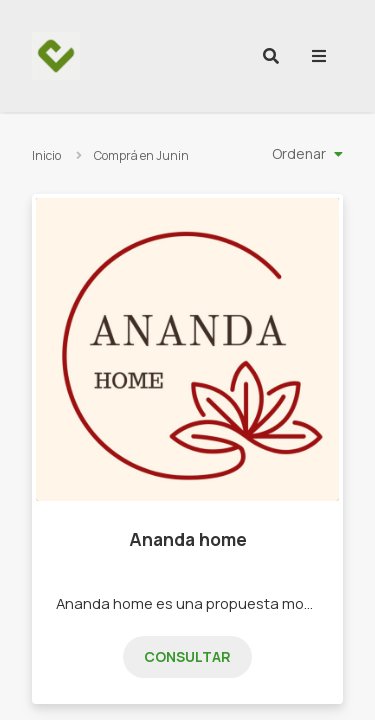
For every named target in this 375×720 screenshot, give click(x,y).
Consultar (187, 656)
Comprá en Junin (141, 155)
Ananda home (188, 539)
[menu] (319, 56)
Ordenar (299, 153)
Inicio (46, 155)
